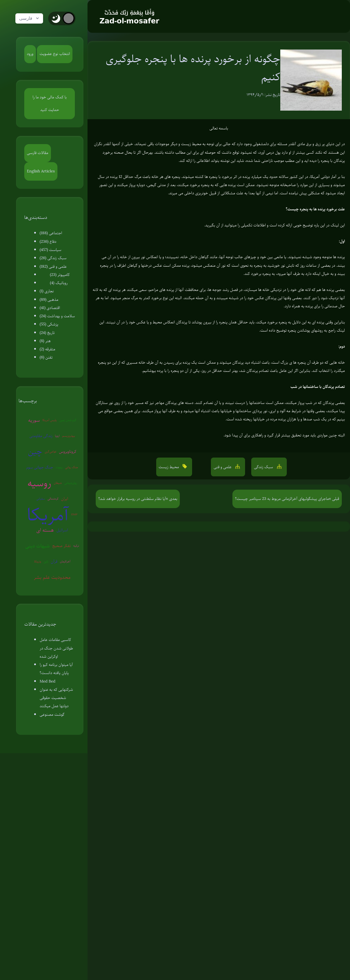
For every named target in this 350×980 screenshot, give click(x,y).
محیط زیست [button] (169, 467)
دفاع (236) (48, 242)
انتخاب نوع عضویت (55, 54)
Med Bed (48, 681)
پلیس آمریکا (50, 420)
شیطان (58, 483)
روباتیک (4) (59, 283)
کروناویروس (68, 452)
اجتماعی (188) (51, 233)
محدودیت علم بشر (52, 577)
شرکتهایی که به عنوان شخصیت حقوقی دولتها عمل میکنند (56, 698)
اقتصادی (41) (50, 308)
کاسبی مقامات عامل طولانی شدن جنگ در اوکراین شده (56, 648)
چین (35, 451)
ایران (65, 499)
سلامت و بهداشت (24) (57, 316)
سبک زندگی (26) (53, 258)
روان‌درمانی (71, 483)
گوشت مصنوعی (52, 715)
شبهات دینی (37, 546)
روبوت (59, 467)
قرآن (54, 562)
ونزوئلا (37, 561)
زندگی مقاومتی (41, 436)
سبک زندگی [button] (264, 467)
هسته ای (45, 530)
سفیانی (41, 499)
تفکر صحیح (62, 546)
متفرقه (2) (48, 349)
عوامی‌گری (50, 451)
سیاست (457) (50, 250)
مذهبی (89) (49, 300)
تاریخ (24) (47, 333)
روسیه (39, 483)
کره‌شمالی (53, 499)
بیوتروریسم (69, 436)
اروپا (57, 436)
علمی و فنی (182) (53, 267)
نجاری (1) (47, 291)
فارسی (30, 18)
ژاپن (46, 561)
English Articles (41, 171)
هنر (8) (45, 341)
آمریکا (48, 515)
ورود (30, 54)
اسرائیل (62, 530)
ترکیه (76, 546)
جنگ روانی (72, 467)
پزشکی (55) (49, 324)
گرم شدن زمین (68, 420)
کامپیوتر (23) (60, 275)
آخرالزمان (65, 561)
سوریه (34, 420)
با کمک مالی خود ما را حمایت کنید (50, 104)
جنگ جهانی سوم (40, 467)
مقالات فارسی (38, 153)
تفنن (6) (46, 357)
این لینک (338, 225)
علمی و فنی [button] (223, 467)
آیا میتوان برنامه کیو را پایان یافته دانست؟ (56, 669)
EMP (75, 514)
